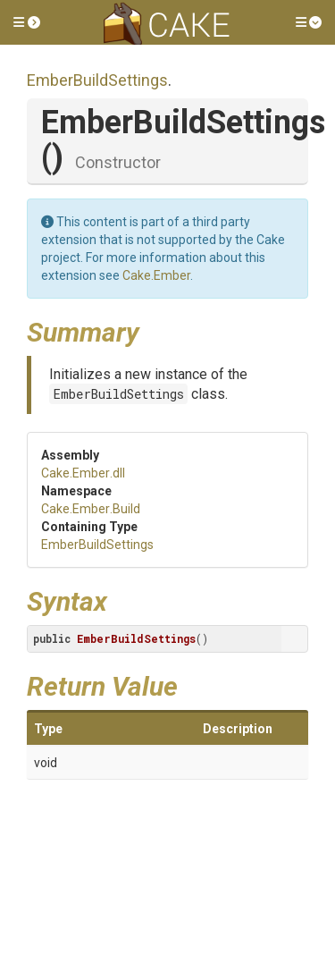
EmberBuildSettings (97, 80)
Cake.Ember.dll (83, 473)
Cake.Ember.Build (91, 509)
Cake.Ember (156, 275)
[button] (27, 22)
